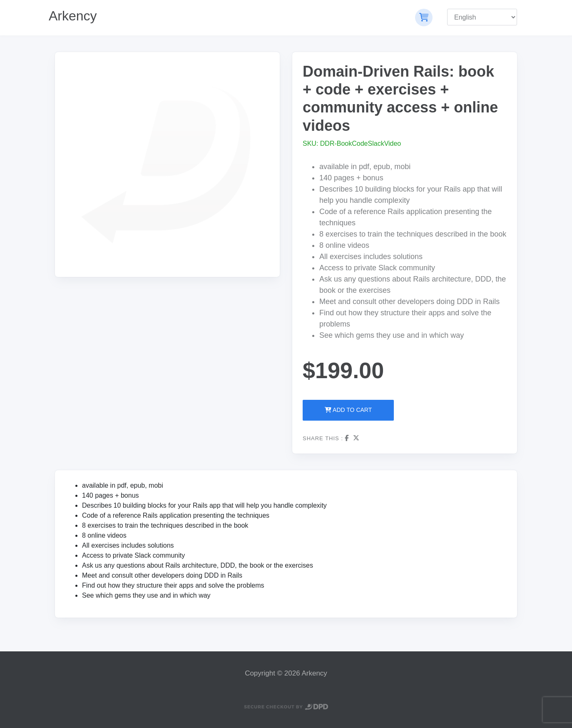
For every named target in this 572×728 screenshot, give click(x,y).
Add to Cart (348, 410)
